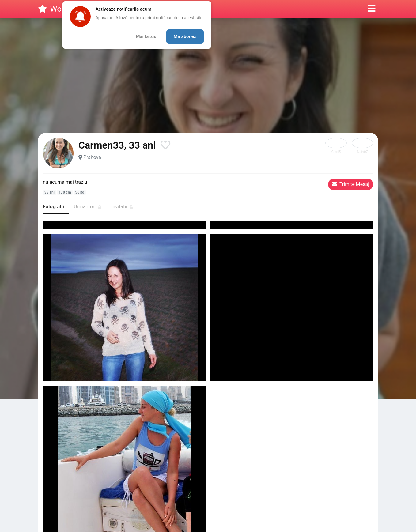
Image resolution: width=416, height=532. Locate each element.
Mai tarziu (146, 36)
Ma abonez (185, 36)
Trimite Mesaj (351, 184)
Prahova (92, 157)
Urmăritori (88, 207)
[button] (372, 9)
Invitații (122, 207)
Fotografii (53, 207)
